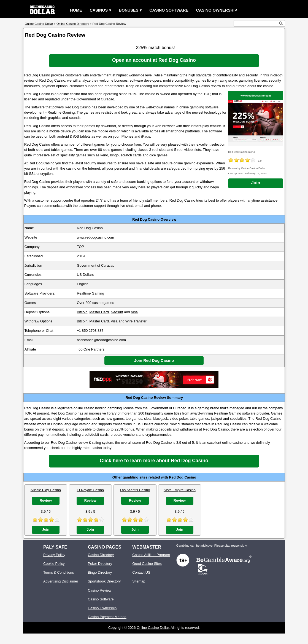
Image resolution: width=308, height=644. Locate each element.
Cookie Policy (54, 564)
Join (256, 183)
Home (76, 10)
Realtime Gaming (90, 293)
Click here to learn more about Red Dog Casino (154, 461)
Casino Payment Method (107, 617)
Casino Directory (101, 555)
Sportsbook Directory (104, 581)
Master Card (99, 312)
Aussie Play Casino (46, 490)
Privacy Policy (54, 555)
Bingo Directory (100, 572)
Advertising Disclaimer (61, 581)
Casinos (99, 10)
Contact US (141, 572)
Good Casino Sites (147, 564)
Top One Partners (91, 349)
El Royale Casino (90, 490)
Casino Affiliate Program (151, 555)
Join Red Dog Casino (154, 360)
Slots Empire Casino (180, 490)
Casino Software (169, 10)
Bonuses (129, 10)
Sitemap (139, 581)
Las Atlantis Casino (135, 490)
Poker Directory (100, 564)
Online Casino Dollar (153, 628)
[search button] (281, 23)
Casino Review (100, 590)
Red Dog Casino (183, 477)
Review (46, 500)
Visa (134, 312)
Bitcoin (82, 312)
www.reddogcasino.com (256, 96)
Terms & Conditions (59, 572)
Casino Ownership (217, 10)
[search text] (256, 24)
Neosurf (117, 312)
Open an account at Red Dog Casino (154, 60)
